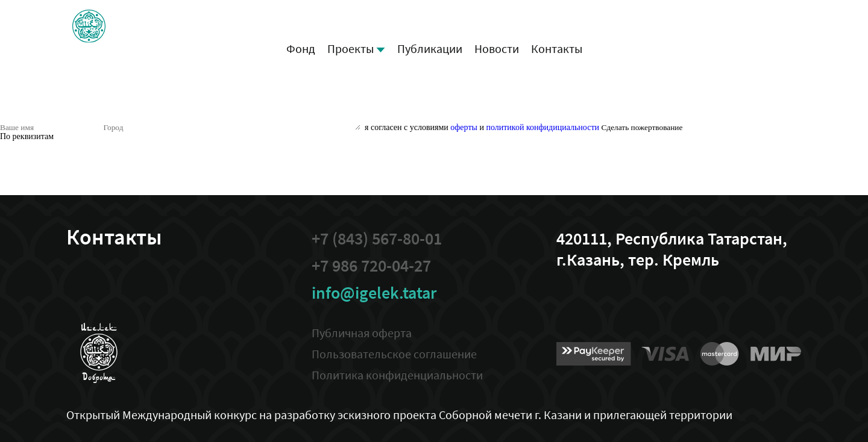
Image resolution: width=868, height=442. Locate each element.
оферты (464, 127)
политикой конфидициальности (542, 127)
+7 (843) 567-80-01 (377, 239)
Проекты (356, 48)
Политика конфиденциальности (397, 375)
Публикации (430, 48)
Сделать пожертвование (642, 127)
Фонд (301, 48)
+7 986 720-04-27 (371, 266)
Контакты (557, 48)
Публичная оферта (362, 333)
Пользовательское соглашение (394, 354)
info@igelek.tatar (374, 293)
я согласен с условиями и (482, 127)
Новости (497, 48)
